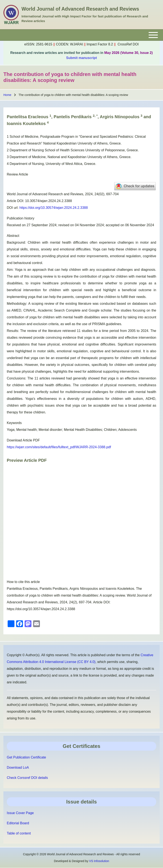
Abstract (13, 236)
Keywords (14, 423)
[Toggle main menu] (81, 35)
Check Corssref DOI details (27, 778)
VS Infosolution (99, 861)
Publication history (21, 218)
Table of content (19, 833)
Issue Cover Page (20, 813)
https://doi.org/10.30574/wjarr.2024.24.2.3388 (54, 208)
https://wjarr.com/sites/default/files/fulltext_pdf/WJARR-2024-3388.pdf (59, 447)
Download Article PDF (23, 440)
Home (7, 95)
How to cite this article (23, 582)
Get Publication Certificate (26, 757)
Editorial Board (18, 823)
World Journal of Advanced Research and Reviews (80, 9)
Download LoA (18, 768)
